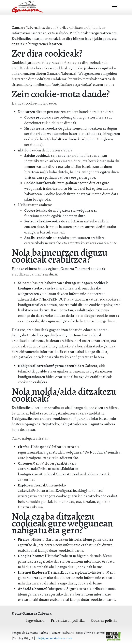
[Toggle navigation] (114, 7)
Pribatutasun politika (68, 620)
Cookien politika (104, 620)
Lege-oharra (35, 620)
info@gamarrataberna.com (54, 638)
